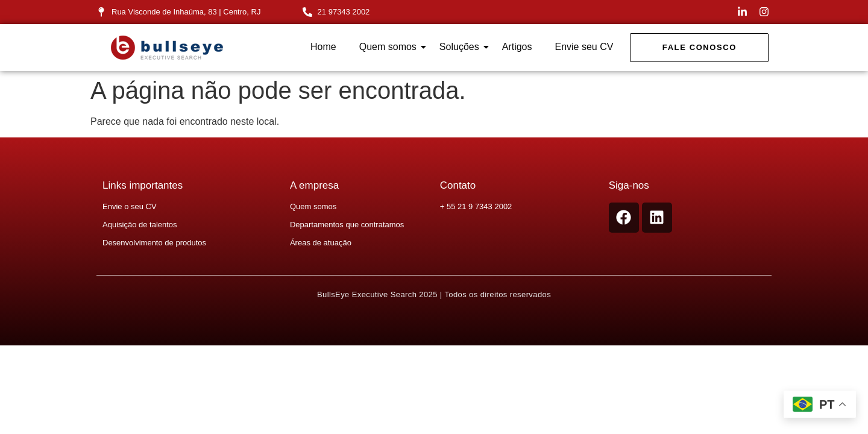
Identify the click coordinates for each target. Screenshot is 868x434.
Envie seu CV (584, 47)
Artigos (517, 47)
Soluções (462, 47)
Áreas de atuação (321, 243)
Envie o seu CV (130, 206)
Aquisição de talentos (140, 225)
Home (323, 47)
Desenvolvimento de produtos (154, 243)
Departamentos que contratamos (347, 225)
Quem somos (390, 47)
